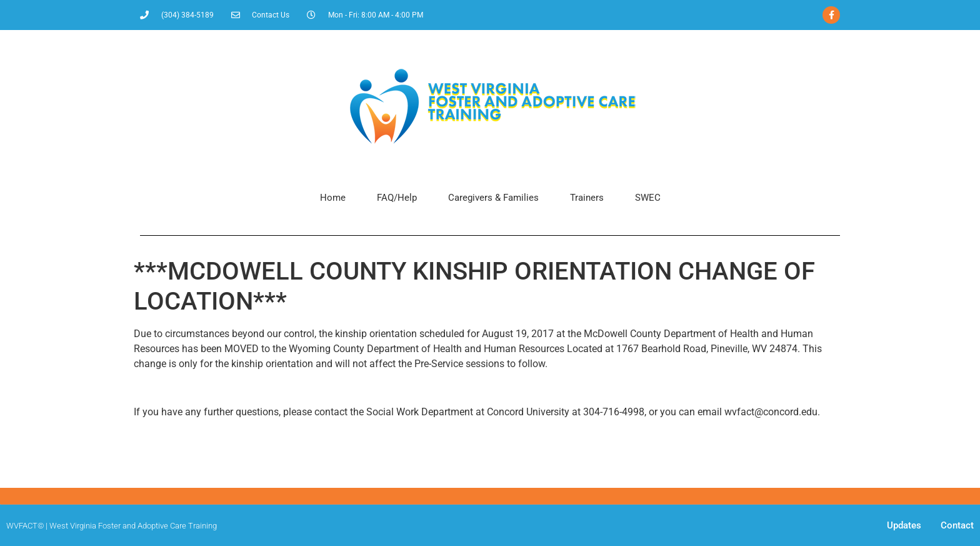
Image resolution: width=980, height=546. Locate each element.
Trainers (587, 198)
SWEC (648, 198)
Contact (957, 525)
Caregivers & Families (493, 198)
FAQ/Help (397, 198)
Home (333, 198)
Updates (904, 525)
